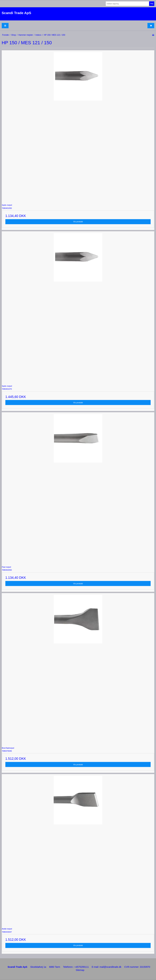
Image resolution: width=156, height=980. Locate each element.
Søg (152, 3)
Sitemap (80, 970)
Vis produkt (78, 222)
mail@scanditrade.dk (110, 967)
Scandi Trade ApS (16, 13)
